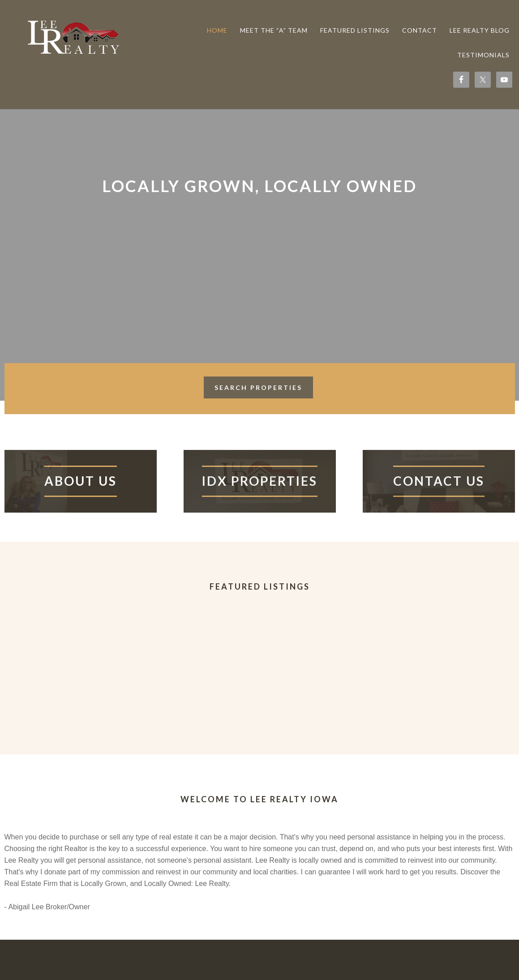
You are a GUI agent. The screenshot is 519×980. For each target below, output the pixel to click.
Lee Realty (72, 37)
